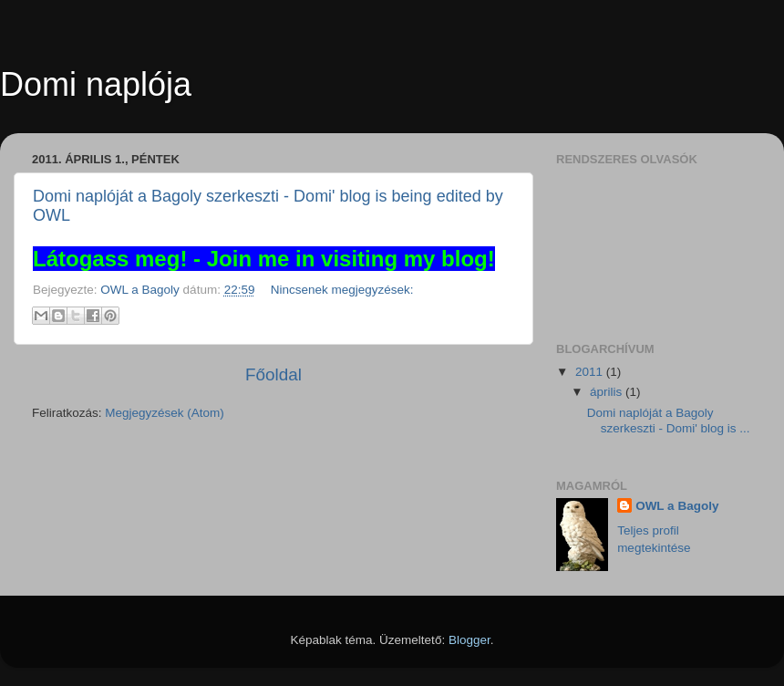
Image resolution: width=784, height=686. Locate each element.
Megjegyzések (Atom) (165, 413)
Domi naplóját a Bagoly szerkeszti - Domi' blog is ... (669, 420)
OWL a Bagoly (677, 506)
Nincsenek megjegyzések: (342, 290)
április (608, 392)
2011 (591, 372)
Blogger (469, 640)
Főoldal (273, 374)
